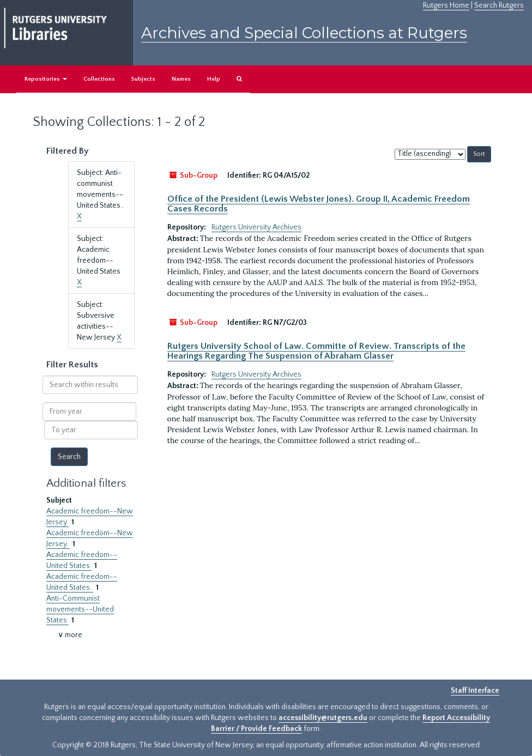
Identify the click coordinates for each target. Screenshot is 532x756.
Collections (99, 79)
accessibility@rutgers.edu (323, 718)
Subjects (143, 79)
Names (181, 79)
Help (214, 79)
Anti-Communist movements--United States (80, 609)
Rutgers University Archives (256, 227)
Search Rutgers (499, 5)
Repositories (46, 79)
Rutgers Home (446, 5)
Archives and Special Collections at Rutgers (304, 33)
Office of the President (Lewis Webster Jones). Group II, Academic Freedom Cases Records (319, 204)
